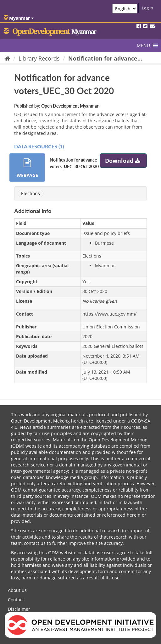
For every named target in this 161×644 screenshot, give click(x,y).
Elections (31, 193)
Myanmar (19, 18)
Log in (147, 8)
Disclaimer (19, 609)
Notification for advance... (105, 58)
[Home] (7, 58)
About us (17, 590)
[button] (143, 45)
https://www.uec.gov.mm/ (109, 314)
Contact (16, 600)
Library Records (39, 58)
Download (123, 161)
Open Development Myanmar (70, 106)
